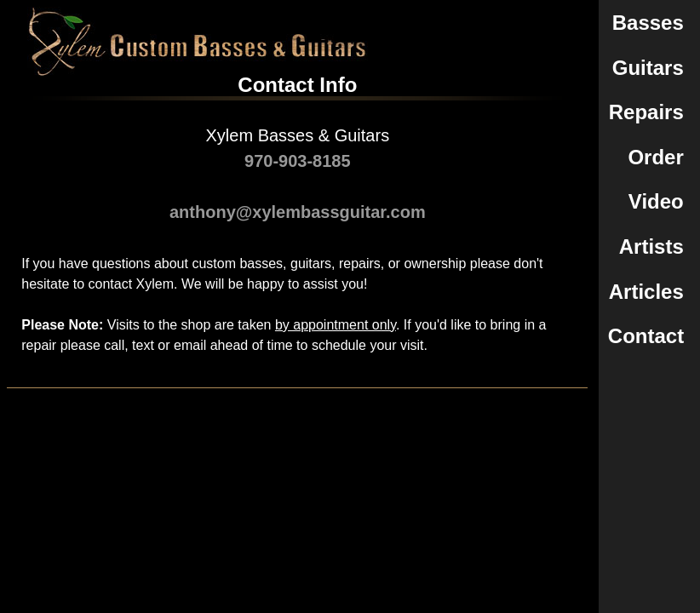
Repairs (646, 112)
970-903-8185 (298, 161)
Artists (651, 246)
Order (655, 157)
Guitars (648, 68)
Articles (646, 292)
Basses (648, 23)
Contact (646, 336)
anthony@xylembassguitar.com (298, 212)
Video (656, 201)
